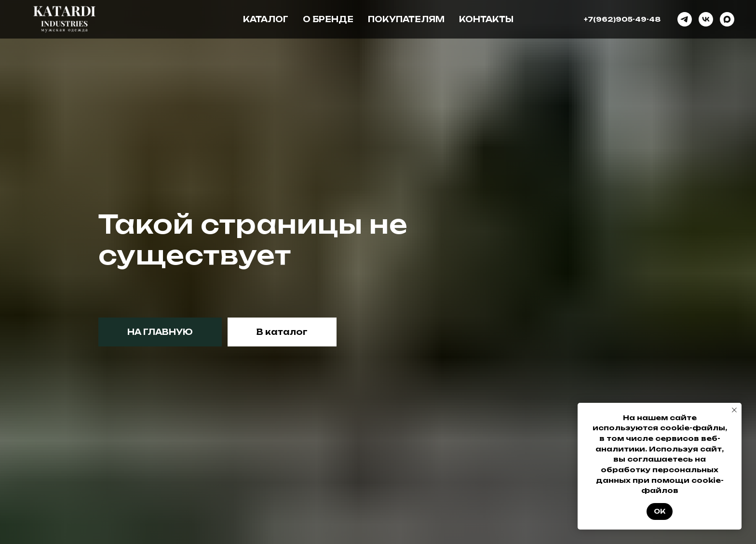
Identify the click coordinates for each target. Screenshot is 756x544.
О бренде (328, 19)
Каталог (266, 19)
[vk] (706, 19)
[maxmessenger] (727, 19)
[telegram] (685, 19)
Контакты (486, 19)
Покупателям (406, 19)
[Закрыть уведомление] (734, 410)
